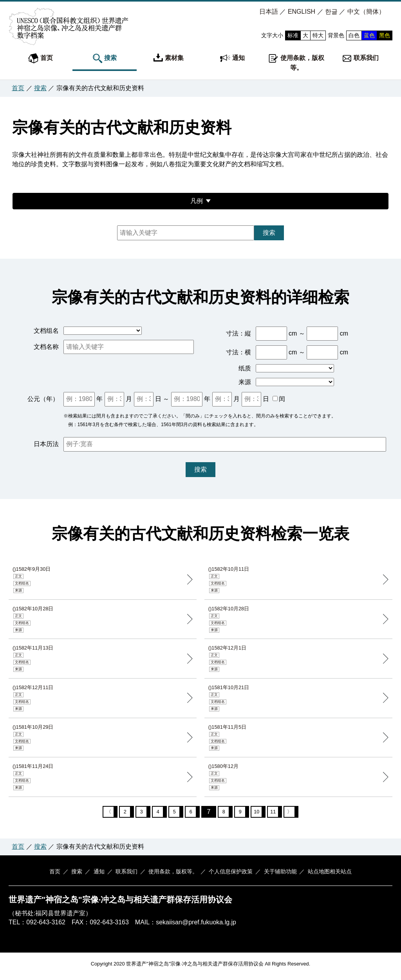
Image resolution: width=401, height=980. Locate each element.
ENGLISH (302, 12)
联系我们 (360, 58)
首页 (40, 58)
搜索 (105, 58)
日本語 (269, 12)
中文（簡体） (366, 12)
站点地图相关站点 (322, 876)
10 (263, 814)
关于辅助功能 (275, 876)
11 (281, 814)
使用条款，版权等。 (296, 62)
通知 (232, 58)
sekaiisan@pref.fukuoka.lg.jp (196, 926)
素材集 (168, 58)
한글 (331, 12)
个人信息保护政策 (228, 876)
